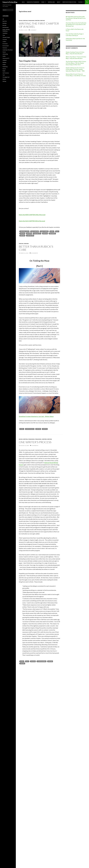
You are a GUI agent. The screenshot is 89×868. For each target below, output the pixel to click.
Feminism (5, 48)
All (3, 19)
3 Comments (35, 446)
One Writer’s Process (35, 442)
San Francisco (6, 73)
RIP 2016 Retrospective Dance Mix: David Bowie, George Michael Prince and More (76, 18)
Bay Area (5, 21)
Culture (4, 42)
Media (4, 56)
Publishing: (38, 439)
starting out (37, 233)
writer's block (30, 429)
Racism (4, 69)
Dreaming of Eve (25, 231)
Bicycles (4, 25)
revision (29, 233)
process (22, 233)
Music (43, 2)
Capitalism (5, 33)
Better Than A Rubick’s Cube (36, 248)
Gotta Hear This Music (8, 50)
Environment (6, 46)
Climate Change (6, 37)
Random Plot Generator (33, 2)
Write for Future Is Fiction (69, 2)
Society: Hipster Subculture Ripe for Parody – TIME (75, 70)
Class (4, 35)
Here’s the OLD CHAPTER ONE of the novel (32, 221)
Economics (5, 44)
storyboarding (42, 661)
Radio (4, 71)
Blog (23, 2)
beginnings (52, 233)
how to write (44, 231)
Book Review (6, 27)
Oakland (5, 60)
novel (52, 231)
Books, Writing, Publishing (27, 21)
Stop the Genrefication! (76, 54)
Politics (80, 2)
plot (57, 231)
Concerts (5, 39)
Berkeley (5, 23)
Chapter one (30, 236)
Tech (4, 75)
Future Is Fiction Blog (10, 2)
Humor (4, 52)
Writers (37, 21)
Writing (43, 21)
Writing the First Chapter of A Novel (39, 25)
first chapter (35, 231)
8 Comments (34, 253)
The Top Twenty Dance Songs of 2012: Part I (75, 64)
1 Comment (33, 30)
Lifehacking (5, 54)
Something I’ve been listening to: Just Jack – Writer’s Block (36, 416)
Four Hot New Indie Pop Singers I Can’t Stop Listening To (75, 35)
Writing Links (51, 2)
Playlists (4, 62)
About (59, 2)
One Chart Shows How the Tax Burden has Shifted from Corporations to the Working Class (76, 24)
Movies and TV (6, 58)
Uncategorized (6, 77)
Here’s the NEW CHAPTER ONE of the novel (32, 215)
